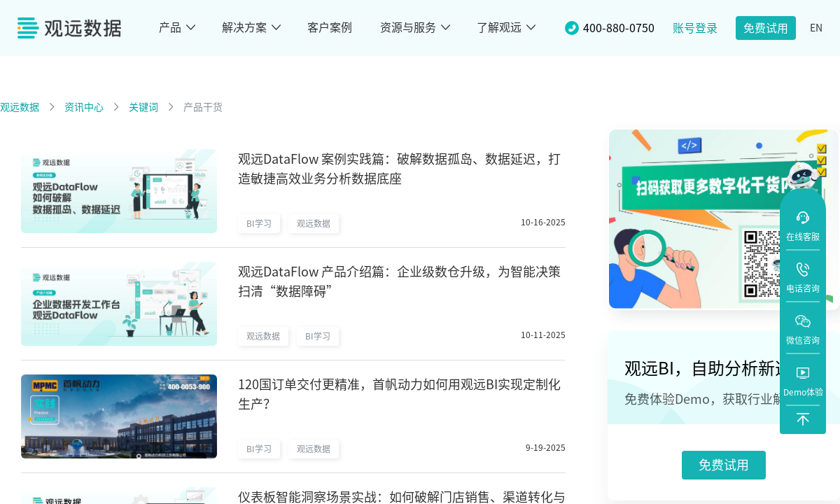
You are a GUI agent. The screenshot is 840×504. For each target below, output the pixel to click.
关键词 (143, 107)
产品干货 (203, 107)
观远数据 (20, 107)
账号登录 (695, 28)
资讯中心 (84, 107)
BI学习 (259, 223)
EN (816, 28)
